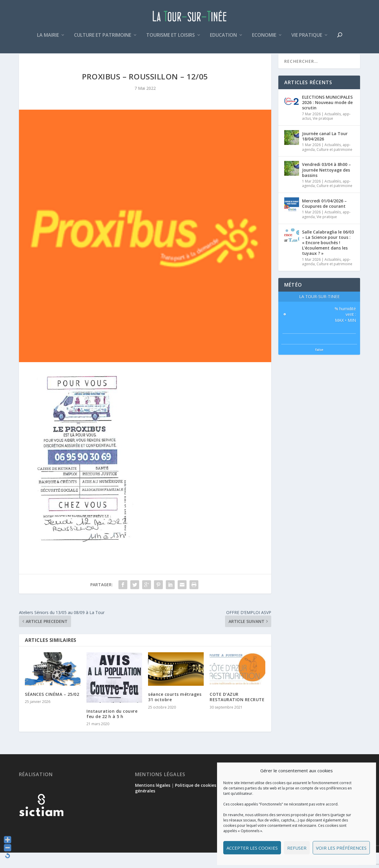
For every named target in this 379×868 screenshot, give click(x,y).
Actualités (333, 129)
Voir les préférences (341, 848)
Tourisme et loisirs (171, 40)
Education (223, 40)
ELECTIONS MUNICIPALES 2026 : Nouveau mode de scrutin (327, 118)
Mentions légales (153, 801)
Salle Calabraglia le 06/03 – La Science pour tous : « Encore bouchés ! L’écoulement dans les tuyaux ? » (328, 258)
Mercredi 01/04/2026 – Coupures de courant (324, 219)
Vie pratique (307, 40)
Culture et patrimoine (103, 40)
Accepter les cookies (252, 848)
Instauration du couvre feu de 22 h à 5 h (112, 729)
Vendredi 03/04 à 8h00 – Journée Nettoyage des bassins (326, 185)
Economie (264, 40)
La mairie (48, 40)
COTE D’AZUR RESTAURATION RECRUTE (237, 712)
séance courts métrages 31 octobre (175, 712)
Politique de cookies (196, 801)
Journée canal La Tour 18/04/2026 (325, 152)
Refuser (297, 848)
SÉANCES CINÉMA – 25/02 (52, 710)
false (319, 365)
